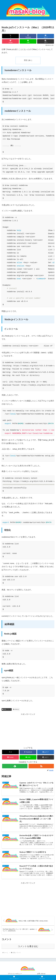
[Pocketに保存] (10, 41)
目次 (26, 60)
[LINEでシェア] (28, 41)
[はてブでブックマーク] (46, 36)
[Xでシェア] (10, 36)
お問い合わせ (41, 974)
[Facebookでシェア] (28, 36)
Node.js (16, 709)
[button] (46, 41)
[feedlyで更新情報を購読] (15, 766)
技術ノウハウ (7, 709)
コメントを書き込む (28, 946)
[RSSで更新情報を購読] (41, 766)
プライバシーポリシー (15, 974)
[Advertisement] (28, 730)
